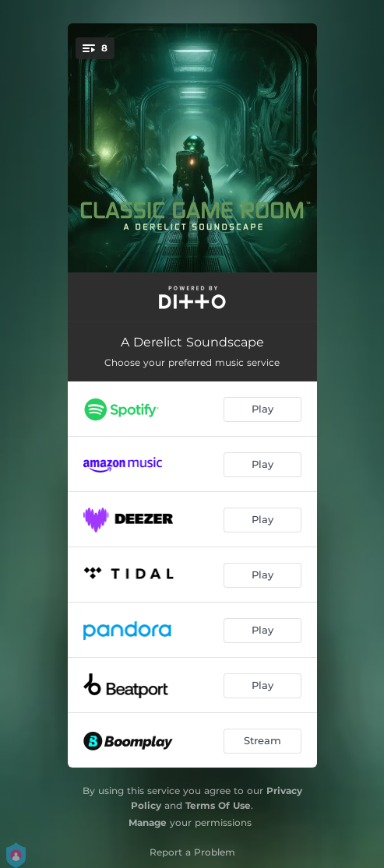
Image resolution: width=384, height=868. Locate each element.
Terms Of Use (218, 805)
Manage (148, 822)
